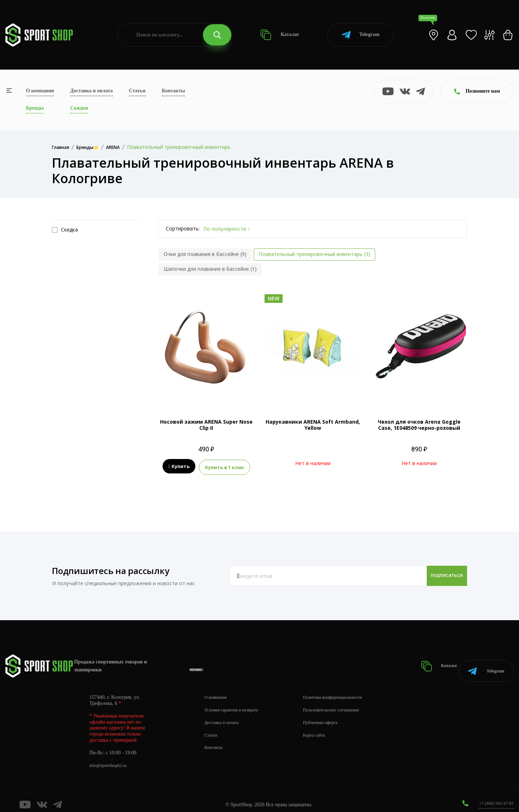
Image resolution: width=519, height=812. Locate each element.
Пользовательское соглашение (345, 700)
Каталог (280, 35)
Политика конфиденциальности (346, 687)
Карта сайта (325, 725)
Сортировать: (183, 228)
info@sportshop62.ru (111, 756)
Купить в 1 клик (225, 467)
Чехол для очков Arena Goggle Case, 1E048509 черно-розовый (419, 425)
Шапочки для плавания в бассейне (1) (210, 269)
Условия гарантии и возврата (235, 700)
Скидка (65, 230)
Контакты (173, 91)
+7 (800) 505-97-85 (494, 793)
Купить (179, 467)
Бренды (35, 108)
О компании (40, 91)
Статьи (137, 91)
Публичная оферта (332, 713)
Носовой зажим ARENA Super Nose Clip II (206, 425)
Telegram (361, 35)
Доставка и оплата (92, 91)
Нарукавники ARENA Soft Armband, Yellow (313, 425)
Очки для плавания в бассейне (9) (205, 254)
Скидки (79, 108)
